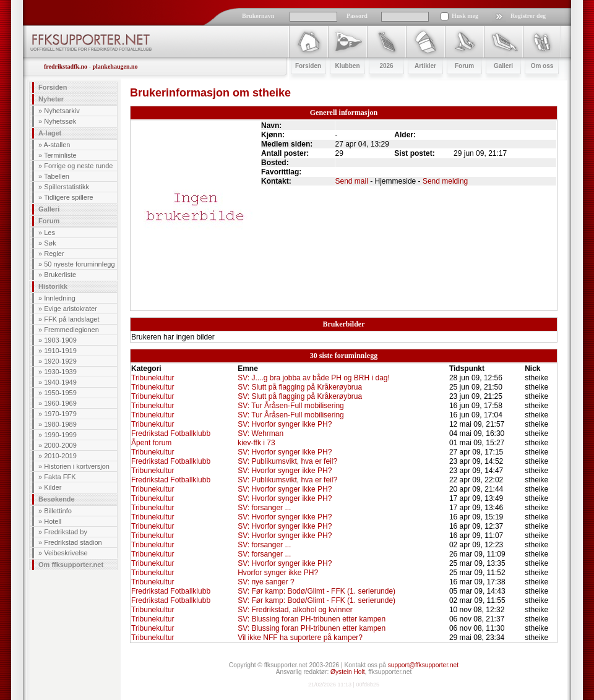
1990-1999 (60, 435)
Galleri (49, 209)
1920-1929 (60, 361)
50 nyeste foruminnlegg (79, 264)
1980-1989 (60, 424)
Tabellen (57, 176)
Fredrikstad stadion (73, 542)
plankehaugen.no (115, 66)
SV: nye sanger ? (266, 582)
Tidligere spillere (69, 197)
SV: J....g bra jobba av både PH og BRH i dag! (314, 378)
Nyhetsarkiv (62, 111)
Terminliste (60, 155)
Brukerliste (60, 275)
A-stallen (57, 145)
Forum (49, 221)
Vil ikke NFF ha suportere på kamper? (300, 638)
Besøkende (57, 499)
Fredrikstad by (66, 532)
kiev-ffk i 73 (256, 443)
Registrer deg (528, 16)
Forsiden (53, 87)
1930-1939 (60, 372)
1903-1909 (60, 340)
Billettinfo (58, 511)
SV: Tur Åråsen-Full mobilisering (291, 406)
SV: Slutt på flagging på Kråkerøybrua (300, 387)
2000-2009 (60, 445)
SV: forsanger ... (264, 508)
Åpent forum (151, 443)
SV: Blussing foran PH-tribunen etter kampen (312, 619)
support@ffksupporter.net (423, 665)
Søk (50, 243)
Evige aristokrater (71, 309)
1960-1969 (60, 403)
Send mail (352, 181)
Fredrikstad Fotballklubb (171, 433)
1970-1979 (60, 414)
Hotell (53, 521)
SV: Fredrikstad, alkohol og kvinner (295, 610)
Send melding (445, 181)
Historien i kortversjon (77, 466)
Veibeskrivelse (66, 553)
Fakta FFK (60, 477)
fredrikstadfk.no (66, 66)
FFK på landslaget (71, 319)
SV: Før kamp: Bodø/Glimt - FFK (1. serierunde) (316, 591)
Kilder (53, 487)
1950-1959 (60, 393)
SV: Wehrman (260, 433)
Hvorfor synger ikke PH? (278, 573)
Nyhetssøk (60, 121)
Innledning (60, 298)
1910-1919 (60, 351)
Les (49, 233)
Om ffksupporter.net (71, 565)
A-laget (50, 133)
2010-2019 (60, 456)
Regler (54, 254)
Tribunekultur (153, 378)
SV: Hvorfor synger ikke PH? (285, 424)
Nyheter (51, 99)
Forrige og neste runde (78, 166)
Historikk (53, 286)
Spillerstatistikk (67, 187)
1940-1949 (60, 382)
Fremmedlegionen (71, 330)
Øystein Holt (347, 672)
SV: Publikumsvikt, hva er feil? (287, 461)
